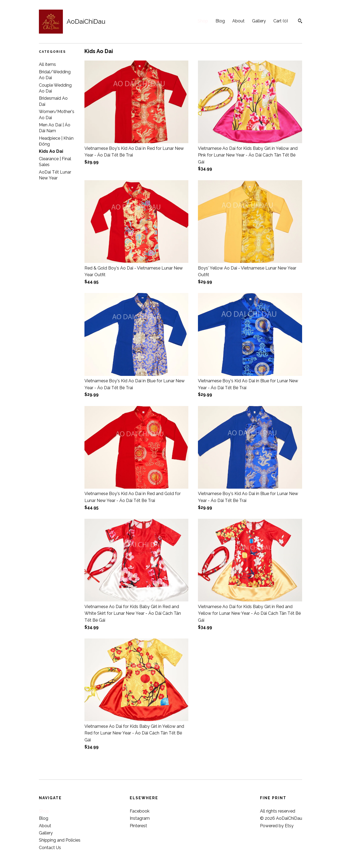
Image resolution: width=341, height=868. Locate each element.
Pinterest (138, 826)
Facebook (140, 811)
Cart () (281, 21)
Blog (220, 21)
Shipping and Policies (60, 840)
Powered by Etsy (277, 826)
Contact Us (50, 848)
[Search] (300, 22)
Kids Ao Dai (51, 151)
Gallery (259, 21)
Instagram (140, 818)
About (238, 21)
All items (47, 64)
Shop (203, 21)
